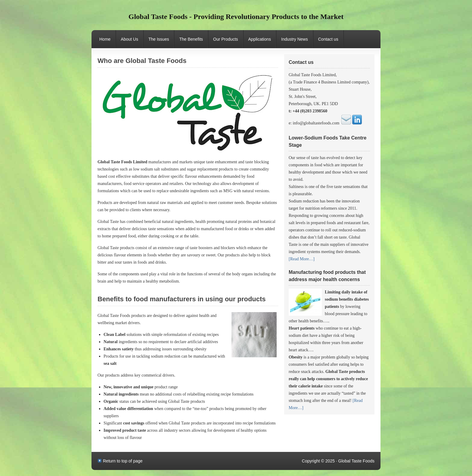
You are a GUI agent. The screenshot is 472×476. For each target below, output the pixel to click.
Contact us (328, 39)
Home (105, 39)
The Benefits (191, 39)
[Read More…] (302, 259)
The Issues (159, 39)
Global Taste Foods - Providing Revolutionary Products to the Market (236, 17)
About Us (129, 39)
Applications (260, 39)
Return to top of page (123, 461)
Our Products (223, 42)
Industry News (295, 39)
